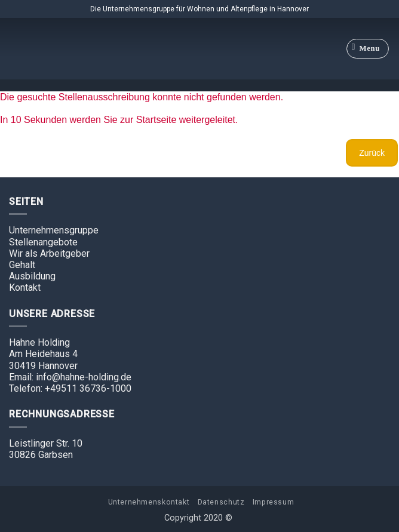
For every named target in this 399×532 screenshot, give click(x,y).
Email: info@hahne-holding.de (70, 377)
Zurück (372, 153)
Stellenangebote (43, 242)
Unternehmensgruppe (54, 230)
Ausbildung (32, 276)
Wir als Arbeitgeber (49, 253)
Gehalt (22, 265)
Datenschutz (221, 502)
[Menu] (368, 49)
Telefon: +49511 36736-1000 (70, 388)
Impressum (274, 502)
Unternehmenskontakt (149, 502)
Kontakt (25, 287)
